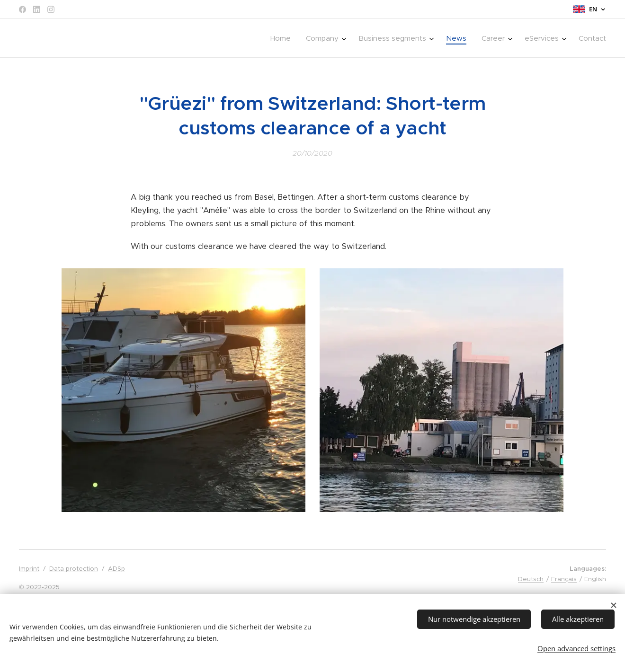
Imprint (29, 569)
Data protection (74, 569)
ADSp (116, 569)
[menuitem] (283, 38)
